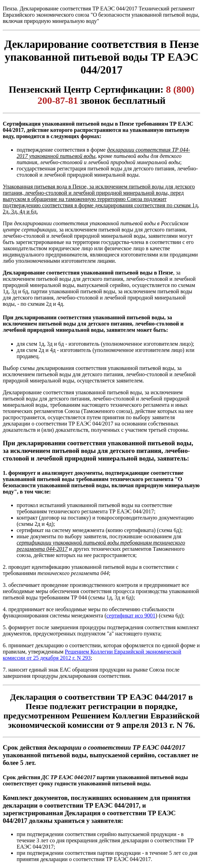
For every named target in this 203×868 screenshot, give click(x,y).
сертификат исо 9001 (131, 616)
